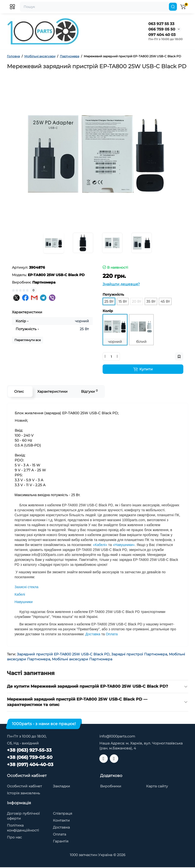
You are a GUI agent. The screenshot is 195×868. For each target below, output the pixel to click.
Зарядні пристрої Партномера (139, 654)
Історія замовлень (23, 793)
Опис (19, 391)
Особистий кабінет (24, 786)
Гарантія (61, 841)
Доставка (61, 827)
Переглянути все (28, 340)
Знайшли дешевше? (121, 284)
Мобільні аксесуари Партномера (82, 659)
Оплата (59, 834)
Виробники (111, 786)
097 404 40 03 (162, 35)
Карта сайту (157, 786)
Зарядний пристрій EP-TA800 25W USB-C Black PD (63, 654)
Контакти (61, 820)
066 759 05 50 (162, 29)
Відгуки (89, 391)
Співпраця (62, 813)
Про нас (14, 837)
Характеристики (52, 391)
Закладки (61, 786)
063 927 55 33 (161, 24)
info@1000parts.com (117, 736)
